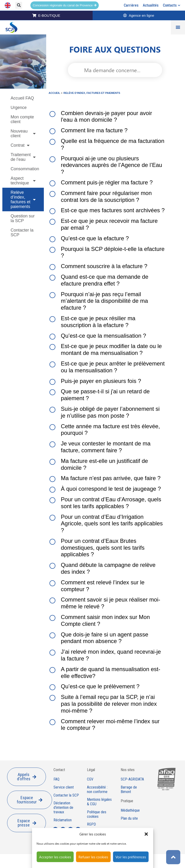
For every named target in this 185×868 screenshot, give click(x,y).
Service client (64, 787)
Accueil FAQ (22, 98)
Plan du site (129, 818)
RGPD (91, 824)
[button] (146, 834)
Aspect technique (23, 181)
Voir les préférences (131, 857)
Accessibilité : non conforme (97, 790)
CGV (90, 779)
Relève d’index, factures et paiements (23, 199)
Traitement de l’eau (23, 157)
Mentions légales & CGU (99, 802)
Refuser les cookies (93, 857)
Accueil (54, 93)
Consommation (25, 169)
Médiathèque (130, 810)
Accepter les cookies (55, 857)
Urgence (19, 108)
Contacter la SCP (22, 233)
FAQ (56, 779)
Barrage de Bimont (129, 790)
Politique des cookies (97, 814)
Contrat (20, 145)
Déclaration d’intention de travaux (63, 808)
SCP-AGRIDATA (132, 779)
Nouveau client (23, 133)
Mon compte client (22, 119)
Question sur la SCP (23, 218)
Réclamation (63, 820)
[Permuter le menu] (178, 27)
